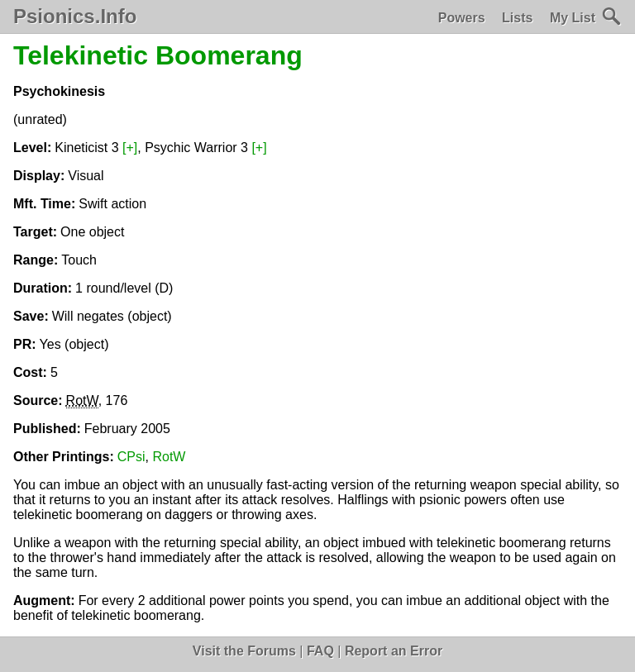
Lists (517, 18)
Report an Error (394, 651)
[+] (130, 148)
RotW (169, 457)
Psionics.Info (75, 17)
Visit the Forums (244, 651)
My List (573, 18)
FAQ (320, 651)
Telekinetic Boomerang (158, 55)
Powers (462, 18)
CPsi (131, 457)
